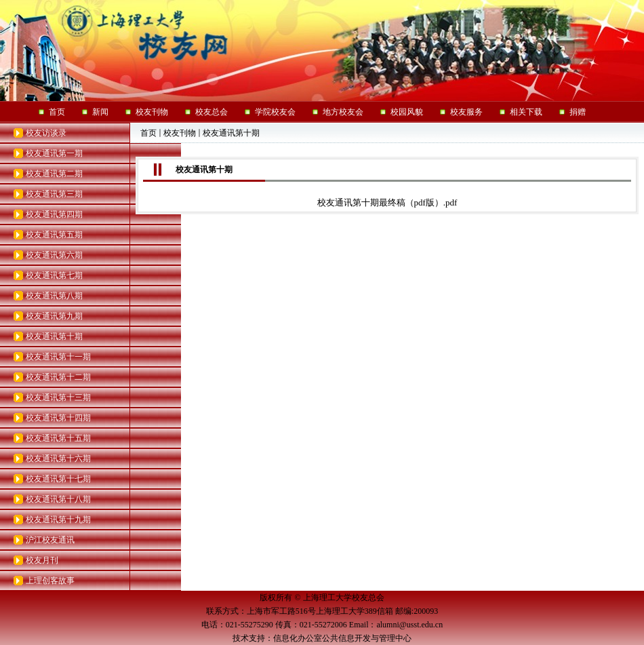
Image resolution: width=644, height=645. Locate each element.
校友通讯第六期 (54, 255)
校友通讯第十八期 (58, 499)
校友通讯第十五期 (58, 438)
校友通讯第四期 (54, 214)
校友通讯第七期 (54, 275)
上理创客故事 (50, 581)
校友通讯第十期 (54, 336)
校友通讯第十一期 (58, 357)
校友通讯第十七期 (58, 479)
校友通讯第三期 (54, 194)
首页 (148, 133)
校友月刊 (42, 560)
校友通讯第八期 (54, 296)
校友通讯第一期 (54, 153)
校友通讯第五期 (54, 235)
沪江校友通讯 (50, 540)
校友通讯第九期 (54, 316)
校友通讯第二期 (54, 174)
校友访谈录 (46, 133)
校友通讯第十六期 (58, 458)
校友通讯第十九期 (58, 520)
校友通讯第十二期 (58, 377)
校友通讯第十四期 (58, 418)
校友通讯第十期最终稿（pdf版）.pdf (387, 202)
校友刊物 (180, 133)
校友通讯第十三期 (58, 397)
